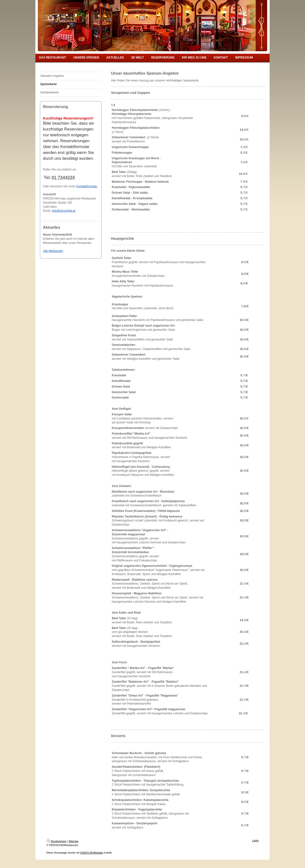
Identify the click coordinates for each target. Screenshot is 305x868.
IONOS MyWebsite (92, 853)
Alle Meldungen (53, 251)
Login (255, 840)
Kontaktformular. (87, 186)
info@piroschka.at (64, 211)
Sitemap (73, 841)
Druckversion (56, 841)
